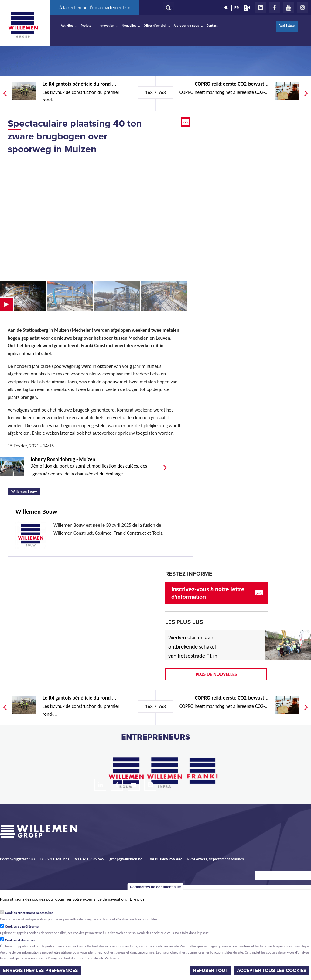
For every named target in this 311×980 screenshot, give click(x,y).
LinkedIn (261, 8)
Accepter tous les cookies (272, 971)
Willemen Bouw (26, 491)
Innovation (107, 26)
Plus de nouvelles (216, 674)
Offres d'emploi (155, 26)
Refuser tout (211, 971)
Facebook (275, 8)
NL (226, 8)
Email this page (186, 122)
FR (237, 8)
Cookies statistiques (20, 940)
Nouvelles (129, 26)
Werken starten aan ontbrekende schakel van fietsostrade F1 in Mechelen (193, 651)
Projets (86, 26)
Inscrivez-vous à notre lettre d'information (208, 593)
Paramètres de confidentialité (155, 887)
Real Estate (287, 26)
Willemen (23, 25)
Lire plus (137, 899)
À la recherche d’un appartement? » (95, 7)
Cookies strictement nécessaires (29, 913)
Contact (212, 26)
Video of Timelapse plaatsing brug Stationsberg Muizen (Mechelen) (94, 218)
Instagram (302, 8)
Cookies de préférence (22, 927)
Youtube (289, 8)
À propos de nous (186, 26)
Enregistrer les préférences (41, 971)
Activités (67, 26)
